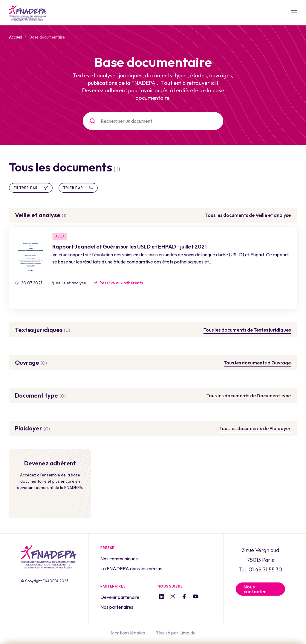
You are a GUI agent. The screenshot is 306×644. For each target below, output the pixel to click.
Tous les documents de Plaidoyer (255, 428)
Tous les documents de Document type (249, 395)
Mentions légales (128, 631)
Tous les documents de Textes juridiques (247, 330)
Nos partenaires (117, 606)
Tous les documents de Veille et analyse (248, 215)
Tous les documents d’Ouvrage (257, 363)
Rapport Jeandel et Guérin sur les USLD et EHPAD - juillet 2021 (131, 247)
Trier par (78, 188)
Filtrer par (31, 188)
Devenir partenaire (120, 597)
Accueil (16, 37)
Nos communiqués (119, 559)
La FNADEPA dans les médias (131, 568)
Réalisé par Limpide (176, 631)
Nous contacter (255, 589)
